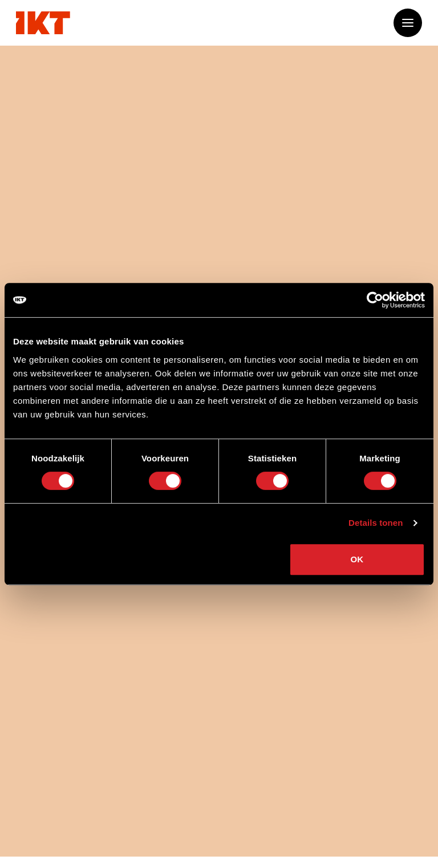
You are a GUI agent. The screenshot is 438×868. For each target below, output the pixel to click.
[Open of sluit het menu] (408, 23)
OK (357, 559)
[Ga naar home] (43, 23)
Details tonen (376, 523)
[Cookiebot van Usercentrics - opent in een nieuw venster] (375, 300)
